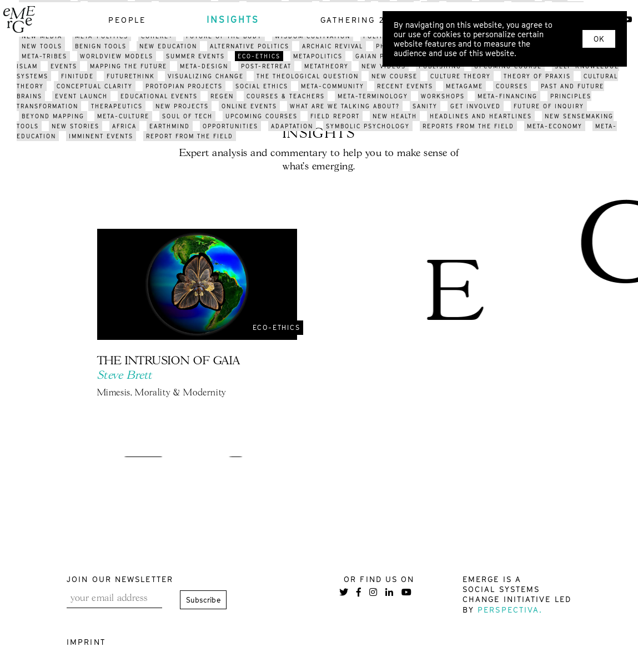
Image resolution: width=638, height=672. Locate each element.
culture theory (461, 76)
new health (395, 116)
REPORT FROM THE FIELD (190, 136)
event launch (81, 96)
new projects (182, 106)
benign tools (101, 46)
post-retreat (266, 66)
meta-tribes (44, 56)
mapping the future (129, 66)
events (64, 66)
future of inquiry (549, 106)
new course (395, 76)
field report (335, 116)
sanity (425, 106)
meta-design (204, 66)
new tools (42, 46)
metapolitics (318, 56)
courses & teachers (286, 96)
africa (124, 126)
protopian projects (184, 86)
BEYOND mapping (53, 116)
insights (233, 19)
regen (222, 96)
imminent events (101, 136)
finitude (77, 76)
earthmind (170, 126)
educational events (159, 96)
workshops (443, 96)
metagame (464, 86)
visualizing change (206, 76)
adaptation (292, 126)
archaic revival (333, 46)
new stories (76, 126)
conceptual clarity (95, 86)
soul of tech (187, 116)
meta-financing (508, 96)
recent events (405, 86)
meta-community (333, 86)
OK (599, 39)
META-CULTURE (123, 116)
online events (249, 106)
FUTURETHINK (131, 76)
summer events (195, 56)
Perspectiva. (510, 610)
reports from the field (468, 126)
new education (168, 46)
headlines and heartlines (481, 116)
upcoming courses (262, 116)
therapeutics (117, 106)
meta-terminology (373, 96)
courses (512, 86)
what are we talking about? (345, 106)
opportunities (230, 126)
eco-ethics (259, 56)
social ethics (262, 86)
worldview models (117, 56)
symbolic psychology (368, 126)
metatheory (326, 66)
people (127, 20)
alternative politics (250, 46)
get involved (476, 106)
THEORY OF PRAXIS (537, 76)
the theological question (308, 76)
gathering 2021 (361, 20)
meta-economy (555, 126)
